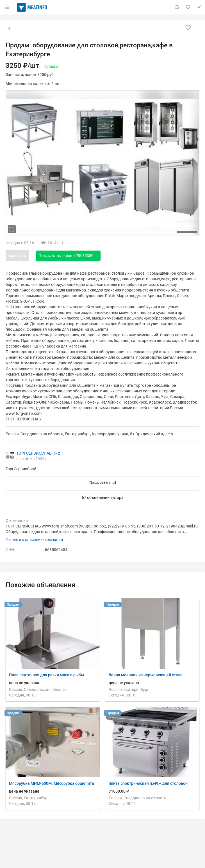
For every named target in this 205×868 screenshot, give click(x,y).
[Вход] (199, 7)
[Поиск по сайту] (177, 7)
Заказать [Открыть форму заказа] (17, 256)
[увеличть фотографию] (12, 229)
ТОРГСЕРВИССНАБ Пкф (38, 453)
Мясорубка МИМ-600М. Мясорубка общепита (52, 783)
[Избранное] (188, 7)
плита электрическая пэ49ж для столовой (148, 783)
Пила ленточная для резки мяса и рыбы (46, 675)
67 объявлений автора (103, 497)
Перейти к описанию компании (34, 540)
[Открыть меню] (7, 7)
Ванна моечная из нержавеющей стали (146, 675)
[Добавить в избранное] (188, 28)
